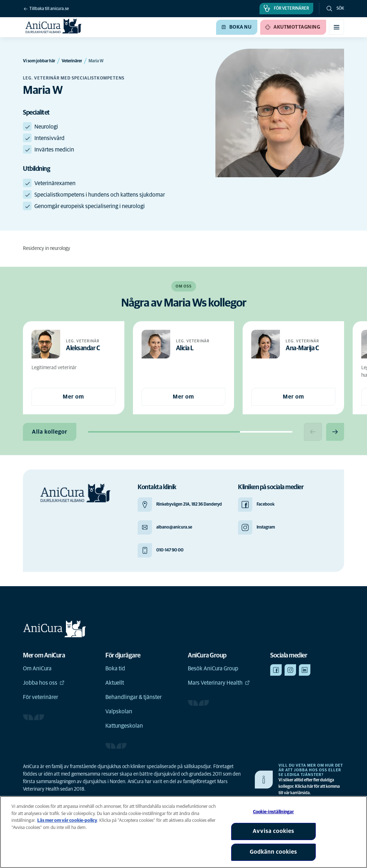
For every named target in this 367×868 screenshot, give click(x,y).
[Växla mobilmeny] (337, 27)
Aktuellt (115, 683)
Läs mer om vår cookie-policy (67, 821)
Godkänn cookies (273, 852)
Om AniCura (37, 669)
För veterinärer (40, 697)
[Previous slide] (313, 432)
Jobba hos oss (44, 683)
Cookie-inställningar (274, 812)
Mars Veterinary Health (219, 683)
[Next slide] (335, 432)
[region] (183, 832)
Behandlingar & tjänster (134, 697)
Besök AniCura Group (213, 669)
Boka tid (115, 669)
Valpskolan (119, 712)
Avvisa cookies (273, 831)
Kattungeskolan (124, 726)
